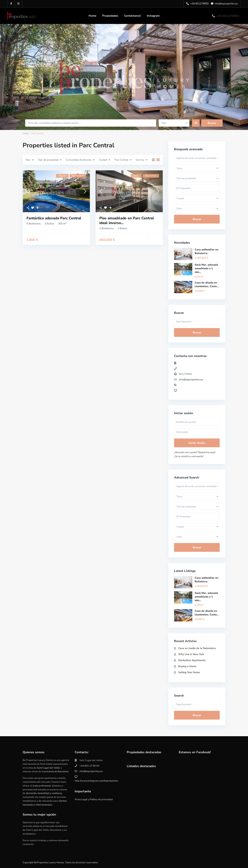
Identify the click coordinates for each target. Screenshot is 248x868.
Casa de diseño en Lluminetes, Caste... (207, 284)
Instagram (153, 16)
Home (92, 16)
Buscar (197, 219)
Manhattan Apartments (192, 660)
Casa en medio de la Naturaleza (197, 648)
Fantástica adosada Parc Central (54, 218)
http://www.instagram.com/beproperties (96, 781)
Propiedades (110, 16)
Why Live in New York (191, 654)
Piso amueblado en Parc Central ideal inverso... (127, 221)
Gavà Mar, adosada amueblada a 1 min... (206, 268)
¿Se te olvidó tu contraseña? (189, 456)
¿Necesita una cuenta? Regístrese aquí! (195, 452)
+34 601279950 (227, 16)
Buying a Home (187, 666)
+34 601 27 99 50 (89, 766)
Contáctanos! (132, 16)
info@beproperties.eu (191, 380)
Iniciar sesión (197, 443)
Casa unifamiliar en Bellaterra (206, 251)
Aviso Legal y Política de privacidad (94, 799)
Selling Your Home (189, 672)
